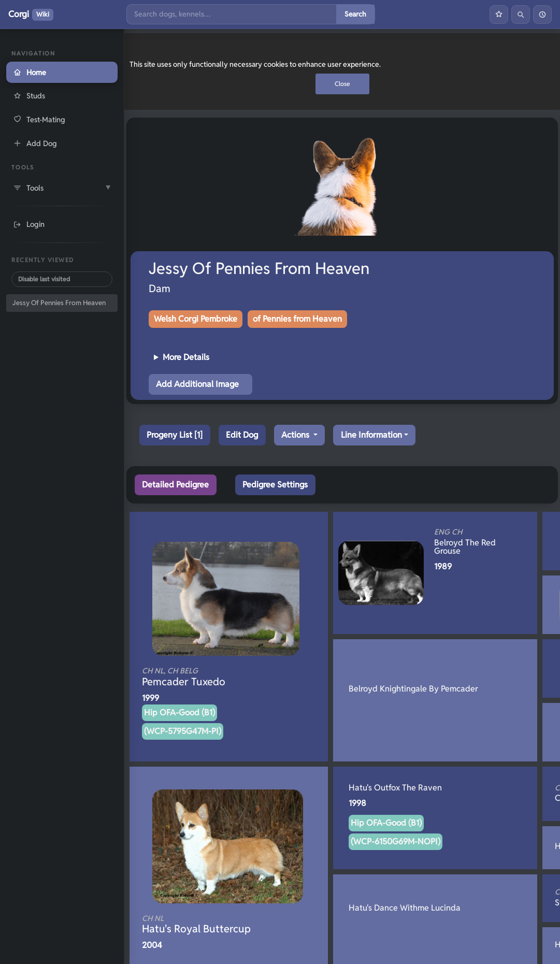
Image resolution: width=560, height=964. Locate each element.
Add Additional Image (197, 384)
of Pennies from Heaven (297, 319)
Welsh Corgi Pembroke (196, 319)
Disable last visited (44, 279)
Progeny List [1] (175, 435)
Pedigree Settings (275, 485)
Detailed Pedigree (175, 485)
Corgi (31, 15)
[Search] (232, 14)
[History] (542, 15)
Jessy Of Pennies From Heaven (59, 303)
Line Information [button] (371, 435)
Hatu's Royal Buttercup (211, 925)
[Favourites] (499, 15)
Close (342, 84)
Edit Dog (242, 435)
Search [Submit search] (355, 14)
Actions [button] (296, 435)
